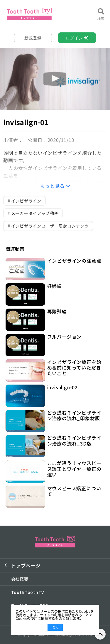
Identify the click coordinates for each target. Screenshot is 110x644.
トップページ (26, 565)
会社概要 (20, 579)
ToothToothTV (28, 592)
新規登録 (33, 38)
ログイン (74, 38)
